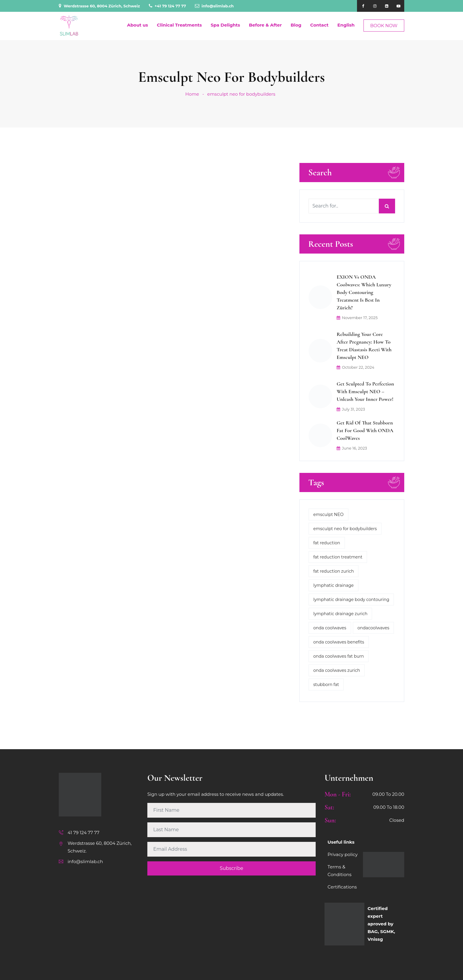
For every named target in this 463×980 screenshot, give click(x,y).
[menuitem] (344, 25)
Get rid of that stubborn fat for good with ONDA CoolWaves (365, 430)
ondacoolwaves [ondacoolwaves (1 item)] (374, 628)
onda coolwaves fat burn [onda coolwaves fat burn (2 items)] (339, 656)
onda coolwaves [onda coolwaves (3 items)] (330, 628)
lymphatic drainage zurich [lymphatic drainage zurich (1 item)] (340, 614)
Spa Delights (226, 25)
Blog (296, 25)
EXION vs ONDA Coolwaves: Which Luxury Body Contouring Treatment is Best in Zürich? (364, 292)
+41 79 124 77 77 (167, 6)
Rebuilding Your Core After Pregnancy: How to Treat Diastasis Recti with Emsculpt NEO (364, 346)
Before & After (265, 25)
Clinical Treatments (179, 25)
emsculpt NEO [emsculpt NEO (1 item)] (328, 514)
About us (137, 25)
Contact (319, 25)
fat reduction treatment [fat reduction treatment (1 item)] (338, 557)
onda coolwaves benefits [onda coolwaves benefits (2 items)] (339, 642)
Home (192, 94)
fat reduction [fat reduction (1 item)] (327, 543)
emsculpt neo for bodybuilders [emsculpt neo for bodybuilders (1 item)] (345, 529)
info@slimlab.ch (214, 6)
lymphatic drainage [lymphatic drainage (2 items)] (334, 585)
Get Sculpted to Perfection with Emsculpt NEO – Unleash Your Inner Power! (365, 391)
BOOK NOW (384, 26)
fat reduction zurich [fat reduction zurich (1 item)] (334, 571)
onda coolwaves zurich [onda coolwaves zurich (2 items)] (337, 670)
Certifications (342, 887)
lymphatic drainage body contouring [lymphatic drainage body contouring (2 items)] (351, 600)
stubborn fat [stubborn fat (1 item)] (326, 685)
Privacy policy (343, 854)
